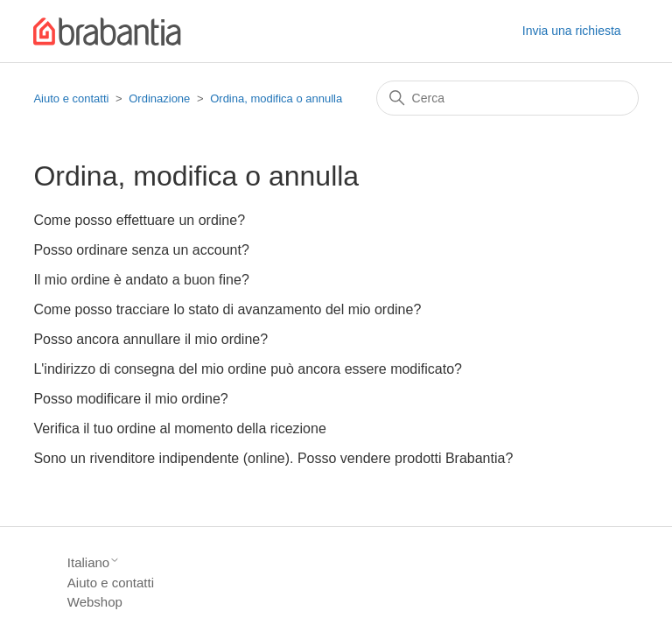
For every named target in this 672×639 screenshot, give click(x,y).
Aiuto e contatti (71, 98)
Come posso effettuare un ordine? (139, 220)
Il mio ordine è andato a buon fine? (141, 280)
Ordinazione (159, 98)
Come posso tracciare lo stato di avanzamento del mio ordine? (227, 309)
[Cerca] (507, 98)
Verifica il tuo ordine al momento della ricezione (179, 428)
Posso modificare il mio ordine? (130, 399)
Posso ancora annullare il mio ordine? (150, 339)
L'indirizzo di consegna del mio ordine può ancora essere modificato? (248, 369)
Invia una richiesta (572, 31)
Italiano (94, 562)
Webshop (95, 602)
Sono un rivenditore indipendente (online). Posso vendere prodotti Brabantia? (273, 458)
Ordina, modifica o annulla (276, 98)
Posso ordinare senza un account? (141, 250)
